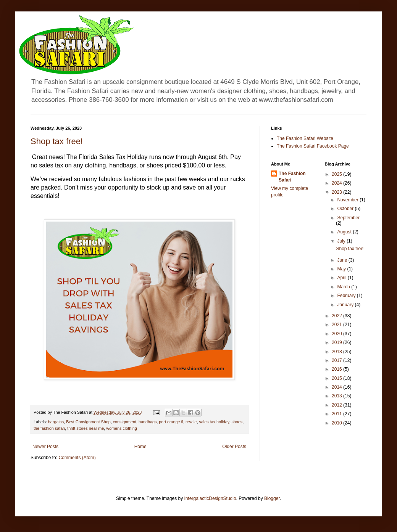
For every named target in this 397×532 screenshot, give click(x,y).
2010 (337, 423)
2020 (337, 334)
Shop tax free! (57, 141)
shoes (237, 422)
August (345, 232)
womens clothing (121, 428)
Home (140, 447)
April (342, 278)
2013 (337, 396)
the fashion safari (49, 428)
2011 (337, 414)
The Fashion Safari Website (305, 138)
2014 (337, 387)
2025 (337, 174)
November (348, 200)
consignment (125, 422)
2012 (337, 405)
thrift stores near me (86, 428)
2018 (337, 352)
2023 (337, 192)
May (342, 269)
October (346, 209)
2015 (337, 378)
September (348, 218)
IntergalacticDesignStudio (210, 498)
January (346, 305)
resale (191, 422)
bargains (56, 422)
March (344, 287)
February (347, 296)
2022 (337, 316)
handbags (148, 422)
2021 (337, 325)
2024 (337, 183)
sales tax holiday (214, 422)
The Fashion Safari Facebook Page (313, 146)
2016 (337, 369)
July (342, 241)
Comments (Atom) (77, 458)
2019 (337, 342)
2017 (337, 360)
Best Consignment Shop (88, 422)
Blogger (272, 498)
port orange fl (171, 422)
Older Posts (234, 447)
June (343, 260)
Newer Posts (45, 447)
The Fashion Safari (292, 177)
